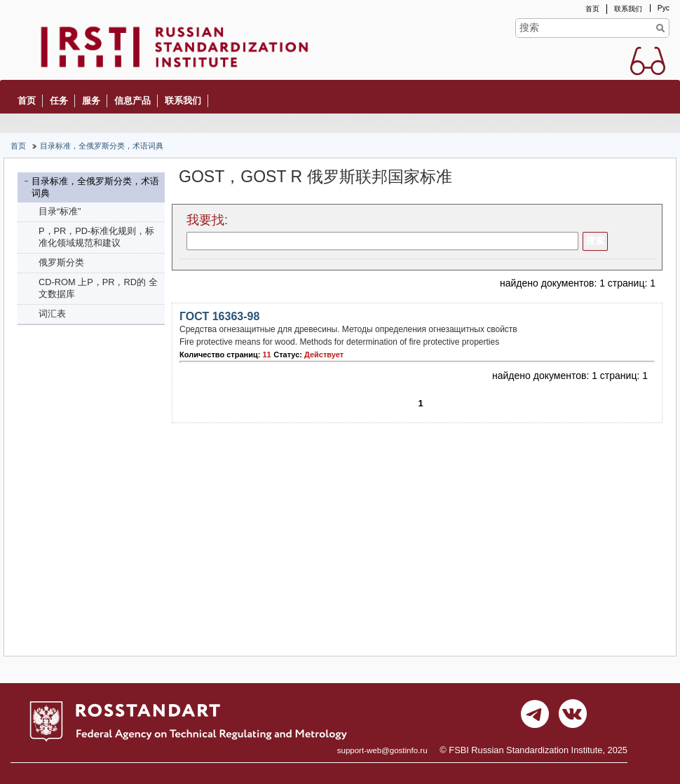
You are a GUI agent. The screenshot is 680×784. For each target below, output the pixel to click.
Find (660, 28)
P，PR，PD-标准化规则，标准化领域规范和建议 (96, 237)
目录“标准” (60, 211)
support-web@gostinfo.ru (382, 750)
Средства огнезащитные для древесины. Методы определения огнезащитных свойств (348, 329)
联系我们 (628, 9)
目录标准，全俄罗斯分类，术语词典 (102, 146)
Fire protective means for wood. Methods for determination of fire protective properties (339, 342)
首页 (592, 9)
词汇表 (52, 314)
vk (573, 717)
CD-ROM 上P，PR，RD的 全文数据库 (98, 288)
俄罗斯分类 (61, 262)
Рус (664, 8)
